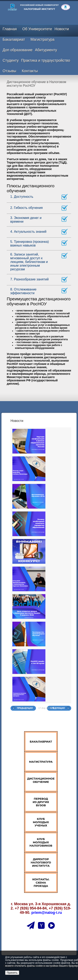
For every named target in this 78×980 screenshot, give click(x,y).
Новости (62, 29)
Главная (10, 29)
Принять (12, 973)
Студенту (11, 60)
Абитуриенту (46, 50)
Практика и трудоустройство (46, 60)
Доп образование (18, 50)
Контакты (30, 71)
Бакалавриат (14, 39)
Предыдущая (25, 708)
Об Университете (37, 29)
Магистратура (43, 39)
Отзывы (9, 71)
